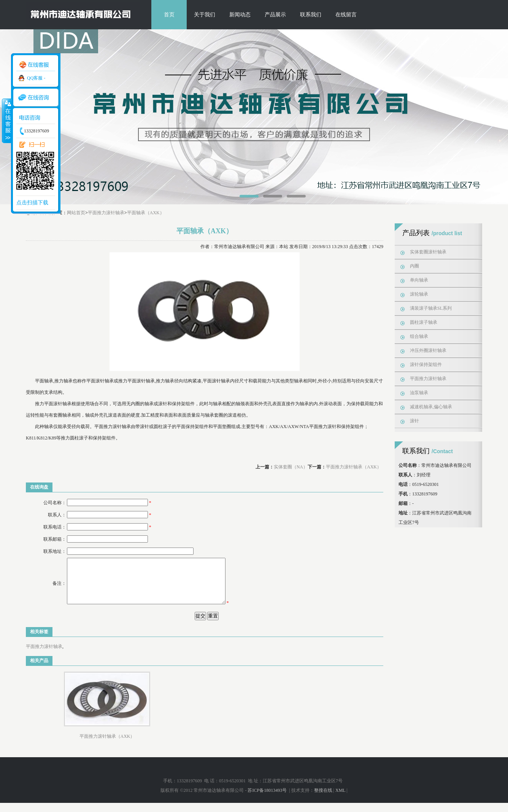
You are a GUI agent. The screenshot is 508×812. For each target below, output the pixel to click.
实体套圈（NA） (291, 467)
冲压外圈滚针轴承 (428, 350)
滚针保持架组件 (426, 365)
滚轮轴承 (419, 294)
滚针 (414, 421)
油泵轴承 (419, 393)
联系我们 (311, 15)
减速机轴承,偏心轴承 (431, 407)
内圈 (414, 266)
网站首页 (76, 213)
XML (340, 799)
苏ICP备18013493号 (268, 799)
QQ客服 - (36, 78)
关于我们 (205, 15)
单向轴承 (419, 280)
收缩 (6, 121)
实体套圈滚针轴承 (428, 252)
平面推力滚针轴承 (106, 213)
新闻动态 (240, 15)
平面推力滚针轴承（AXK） (354, 467)
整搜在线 (323, 799)
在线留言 (346, 15)
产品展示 (275, 15)
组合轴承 (419, 336)
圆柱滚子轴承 (424, 322)
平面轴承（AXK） (146, 213)
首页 (169, 15)
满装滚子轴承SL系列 (431, 308)
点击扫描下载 (32, 203)
